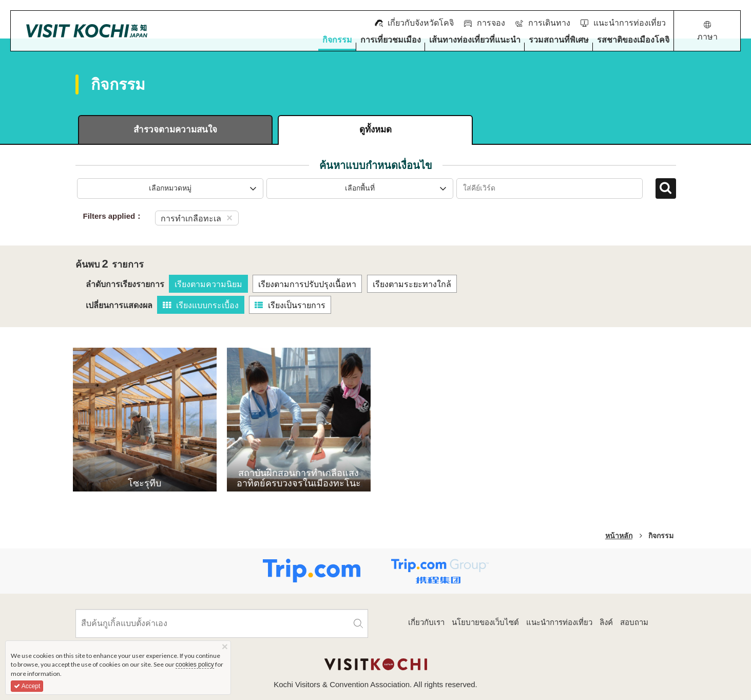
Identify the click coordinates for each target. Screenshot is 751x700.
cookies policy (195, 665)
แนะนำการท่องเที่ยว (559, 622)
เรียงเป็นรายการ (290, 305)
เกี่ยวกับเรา (426, 622)
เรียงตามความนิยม (208, 284)
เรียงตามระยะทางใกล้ (412, 284)
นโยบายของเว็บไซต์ (485, 622)
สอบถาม (634, 622)
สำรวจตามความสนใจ (175, 130)
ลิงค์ (606, 622)
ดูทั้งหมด (375, 130)
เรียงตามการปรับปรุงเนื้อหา (307, 284)
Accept (27, 686)
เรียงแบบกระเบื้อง (201, 305)
